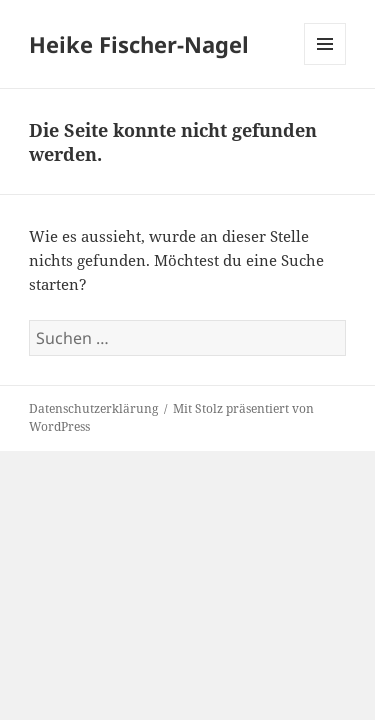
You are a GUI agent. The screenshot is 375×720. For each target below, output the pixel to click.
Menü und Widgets (325, 64)
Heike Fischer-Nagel (139, 44)
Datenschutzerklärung (93, 408)
